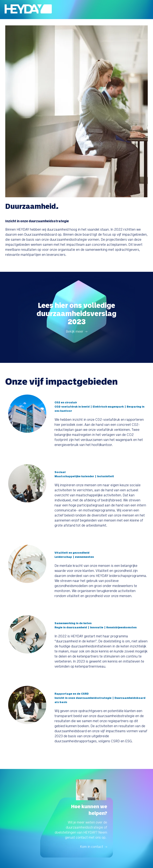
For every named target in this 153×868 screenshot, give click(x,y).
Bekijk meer (75, 331)
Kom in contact (92, 846)
